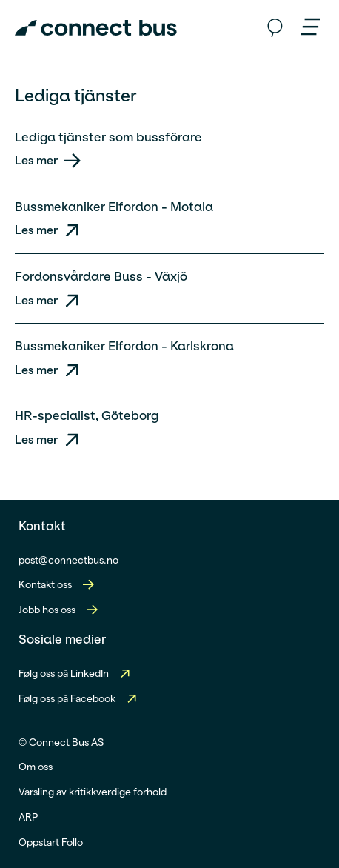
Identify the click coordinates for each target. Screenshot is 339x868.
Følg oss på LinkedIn (64, 673)
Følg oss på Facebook (67, 698)
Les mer (36, 160)
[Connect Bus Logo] (96, 28)
